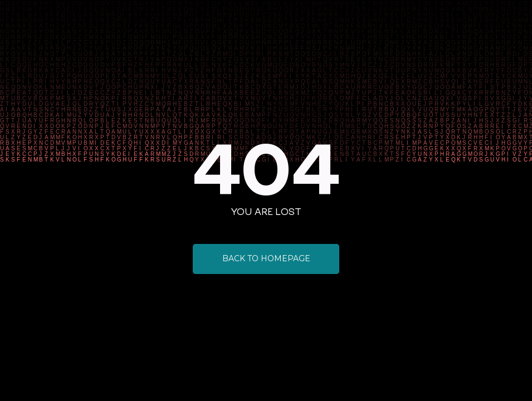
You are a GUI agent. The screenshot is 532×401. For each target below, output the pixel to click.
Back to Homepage (266, 258)
